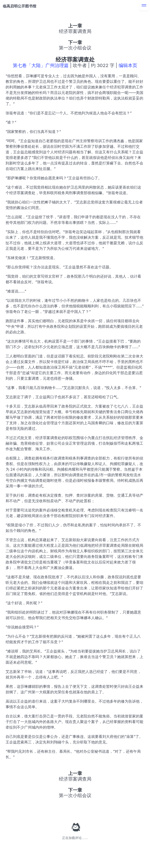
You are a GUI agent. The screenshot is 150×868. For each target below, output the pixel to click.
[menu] (144, 6)
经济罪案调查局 (75, 31)
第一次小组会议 (75, 48)
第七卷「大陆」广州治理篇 (41, 65)
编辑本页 (128, 65)
